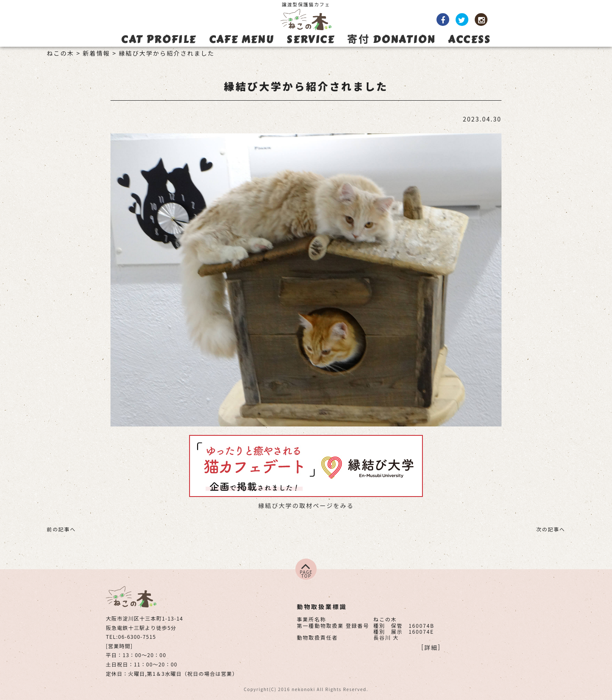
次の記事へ (551, 529)
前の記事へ (61, 529)
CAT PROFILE (159, 39)
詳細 (431, 647)
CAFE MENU (242, 39)
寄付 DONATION (391, 39)
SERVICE (310, 39)
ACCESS (469, 39)
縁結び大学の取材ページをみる (306, 505)
